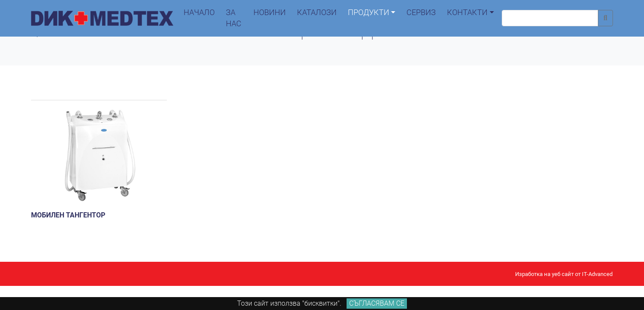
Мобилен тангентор (68, 215)
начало (199, 12)
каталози (317, 12)
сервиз (421, 12)
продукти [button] (369, 12)
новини (270, 12)
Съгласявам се (377, 303)
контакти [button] (467, 12)
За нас (234, 18)
